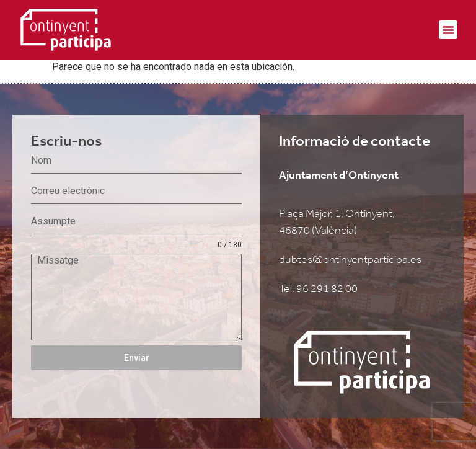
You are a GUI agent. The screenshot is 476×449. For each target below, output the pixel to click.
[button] (448, 30)
